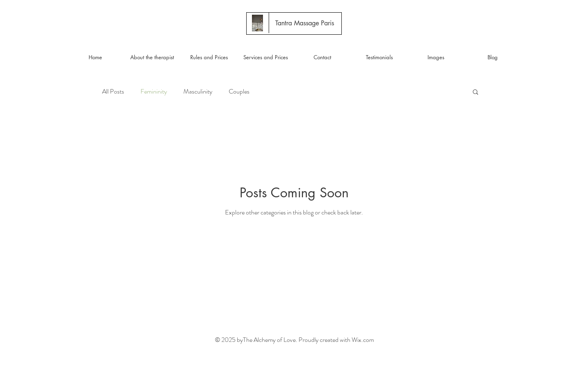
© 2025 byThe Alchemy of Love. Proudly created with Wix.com (294, 340)
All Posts (113, 92)
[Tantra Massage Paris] (305, 23)
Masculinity (198, 92)
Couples (239, 92)
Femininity (154, 92)
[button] (476, 93)
